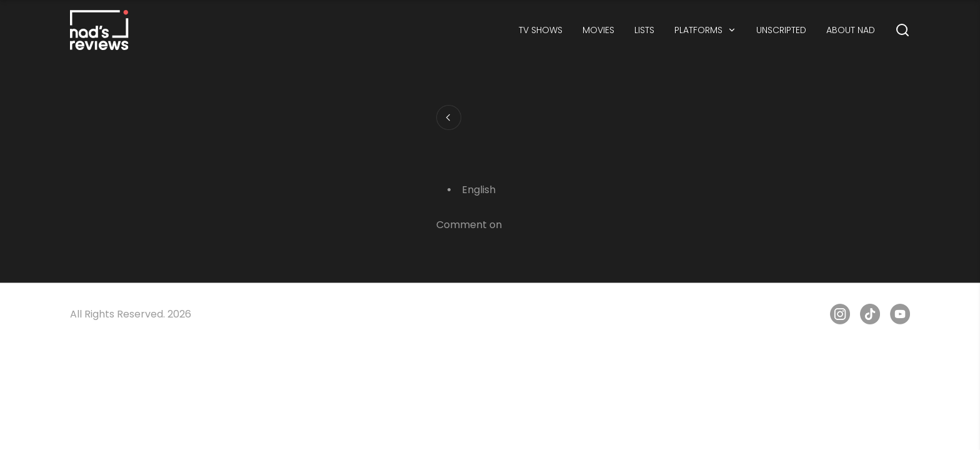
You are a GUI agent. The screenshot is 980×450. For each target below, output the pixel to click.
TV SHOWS (541, 30)
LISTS (644, 30)
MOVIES (598, 30)
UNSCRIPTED (781, 30)
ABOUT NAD (851, 30)
